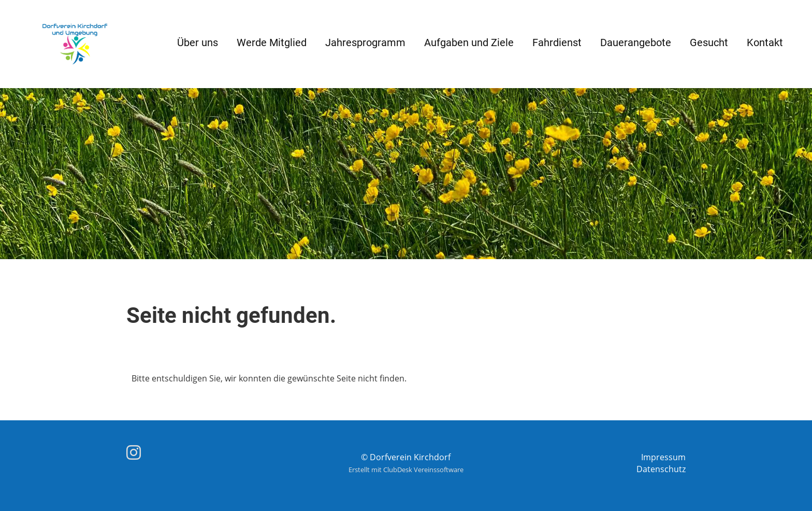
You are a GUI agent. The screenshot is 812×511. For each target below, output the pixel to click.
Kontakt (765, 42)
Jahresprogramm (365, 42)
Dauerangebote (636, 42)
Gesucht (709, 42)
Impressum (663, 457)
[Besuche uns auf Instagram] (134, 452)
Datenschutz (661, 469)
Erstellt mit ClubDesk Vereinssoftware (406, 470)
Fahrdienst (557, 42)
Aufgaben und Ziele (469, 42)
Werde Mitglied (272, 42)
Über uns (198, 42)
